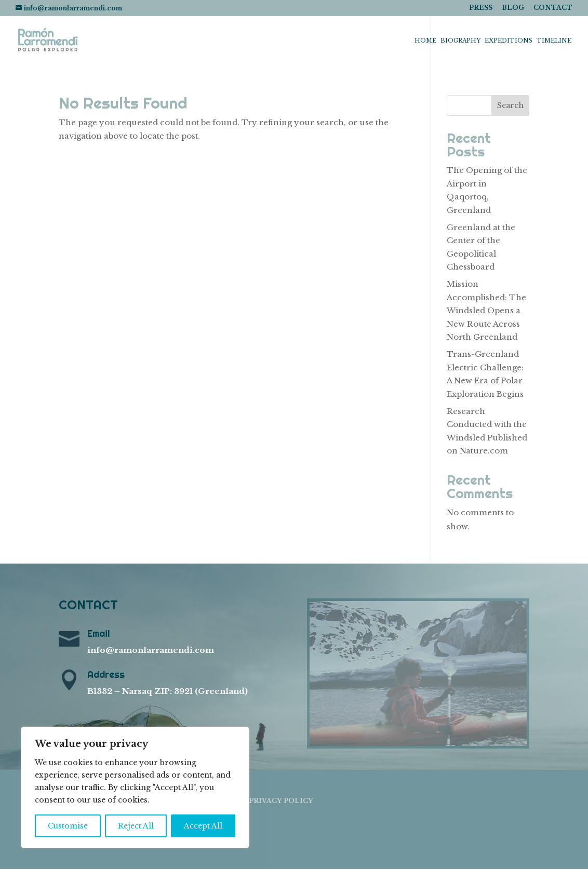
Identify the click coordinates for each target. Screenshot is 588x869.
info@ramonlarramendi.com (151, 650)
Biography (460, 41)
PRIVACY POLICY (281, 801)
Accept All (203, 826)
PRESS (481, 8)
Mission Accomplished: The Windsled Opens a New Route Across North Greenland (486, 310)
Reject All (136, 826)
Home (425, 41)
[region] (135, 787)
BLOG (513, 8)
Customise (68, 826)
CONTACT (553, 8)
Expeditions (509, 41)
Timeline (554, 41)
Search (510, 105)
